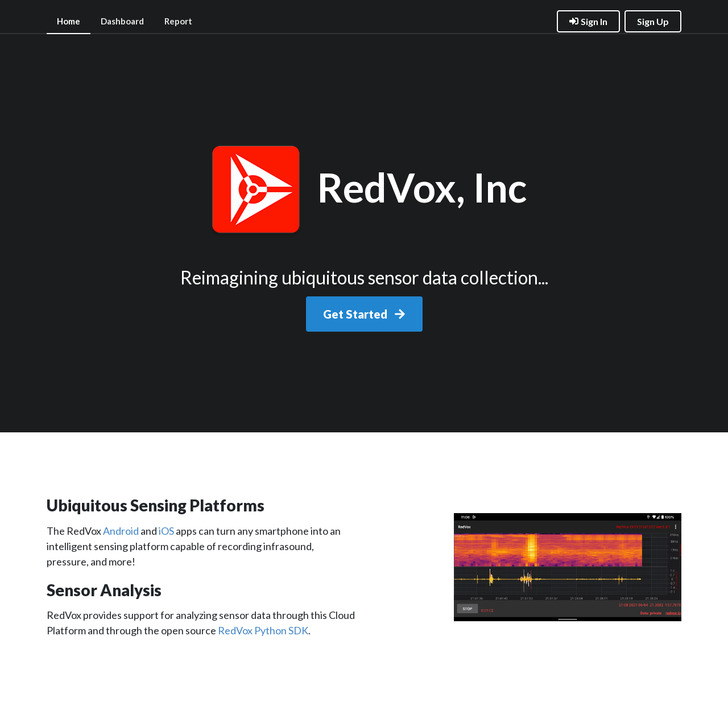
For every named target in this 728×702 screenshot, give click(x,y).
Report (178, 21)
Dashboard (122, 21)
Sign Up (653, 21)
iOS (166, 531)
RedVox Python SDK (263, 630)
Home (69, 21)
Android (121, 531)
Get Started (364, 314)
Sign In (588, 21)
